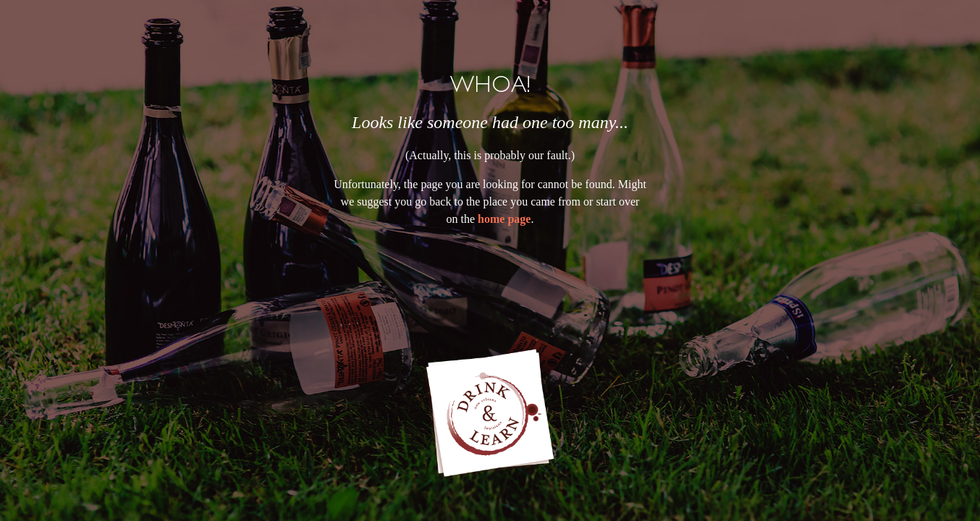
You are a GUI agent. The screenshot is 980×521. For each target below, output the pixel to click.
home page (504, 219)
